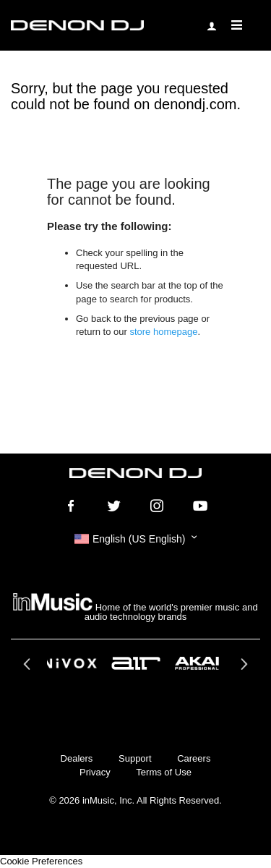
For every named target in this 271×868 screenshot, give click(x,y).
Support (135, 758)
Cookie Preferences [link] (41, 861)
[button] (135, 539)
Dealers (77, 758)
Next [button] (242, 668)
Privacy (95, 772)
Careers (194, 758)
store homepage (163, 332)
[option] (136, 663)
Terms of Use (164, 772)
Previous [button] (29, 668)
